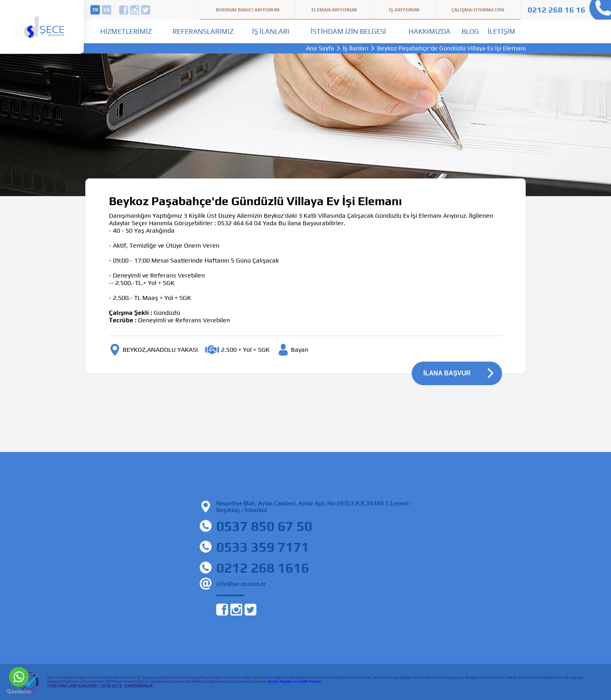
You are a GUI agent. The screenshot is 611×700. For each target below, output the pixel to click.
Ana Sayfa (320, 48)
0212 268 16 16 (557, 10)
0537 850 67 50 (264, 526)
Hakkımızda (430, 31)
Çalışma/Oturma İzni (478, 10)
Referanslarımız (203, 31)
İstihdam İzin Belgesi (348, 31)
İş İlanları (271, 31)
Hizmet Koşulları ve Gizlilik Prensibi (294, 682)
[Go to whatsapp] (19, 677)
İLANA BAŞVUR (447, 373)
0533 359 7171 (263, 547)
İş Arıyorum (404, 10)
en (107, 10)
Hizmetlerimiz (126, 31)
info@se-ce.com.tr (241, 584)
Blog (470, 31)
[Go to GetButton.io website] (19, 692)
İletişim (501, 31)
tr (95, 10)
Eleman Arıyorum (334, 10)
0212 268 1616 (263, 568)
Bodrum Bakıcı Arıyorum (248, 10)
